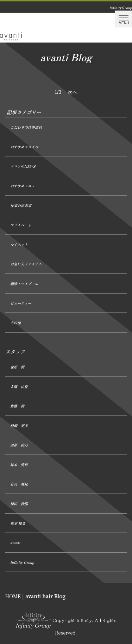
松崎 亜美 (19, 426)
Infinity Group (22, 562)
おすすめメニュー (24, 186)
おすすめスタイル (24, 147)
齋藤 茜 (17, 406)
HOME (13, 596)
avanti (15, 543)
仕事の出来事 (21, 205)
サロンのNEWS (23, 166)
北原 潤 (17, 367)
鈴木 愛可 (19, 465)
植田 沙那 (19, 504)
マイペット (19, 244)
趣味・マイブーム (24, 284)
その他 (15, 323)
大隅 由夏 (19, 387)
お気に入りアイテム (26, 264)
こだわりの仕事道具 (26, 127)
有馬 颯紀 (19, 484)
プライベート (21, 225)
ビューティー (21, 303)
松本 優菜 (18, 523)
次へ (73, 92)
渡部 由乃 (19, 445)
